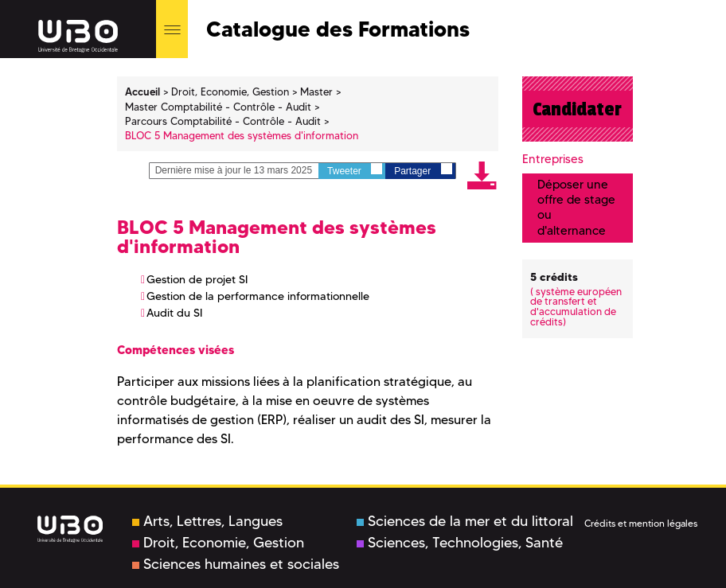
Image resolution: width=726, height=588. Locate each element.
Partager (423, 170)
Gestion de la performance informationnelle (258, 296)
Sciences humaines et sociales (236, 564)
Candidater (577, 109)
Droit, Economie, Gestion (218, 543)
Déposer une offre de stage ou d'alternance (576, 208)
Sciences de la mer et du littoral (465, 521)
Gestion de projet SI (197, 279)
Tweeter (355, 170)
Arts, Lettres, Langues (207, 521)
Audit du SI (174, 313)
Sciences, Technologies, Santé (460, 543)
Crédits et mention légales (641, 523)
